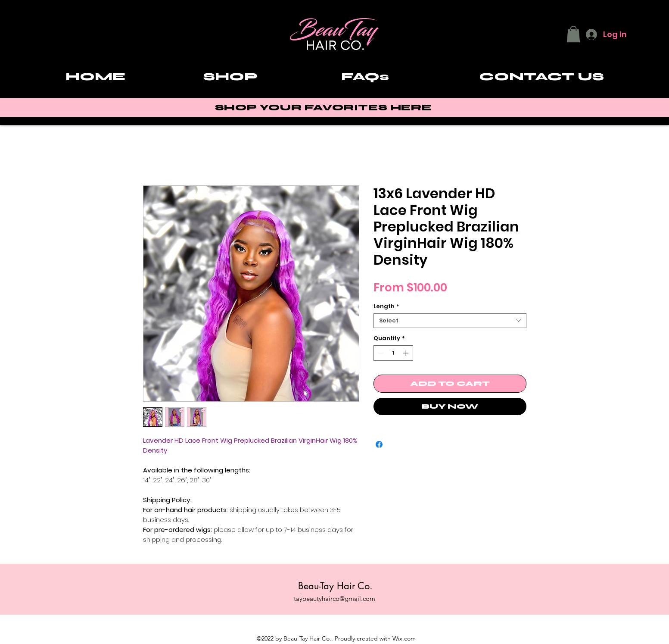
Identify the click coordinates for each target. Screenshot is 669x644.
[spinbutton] (393, 353)
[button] (573, 34)
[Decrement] (380, 353)
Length (386, 306)
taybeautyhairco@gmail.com (334, 599)
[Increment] (407, 353)
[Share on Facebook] (379, 444)
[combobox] (450, 321)
